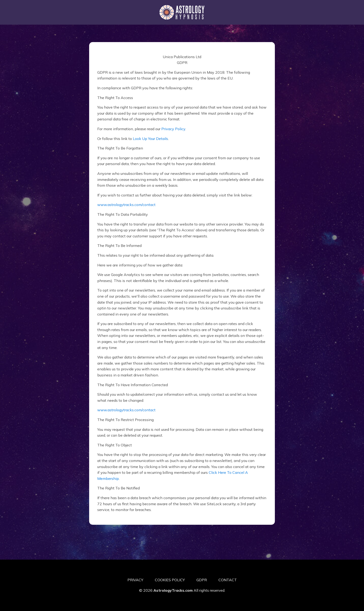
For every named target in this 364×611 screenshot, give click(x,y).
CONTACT (228, 580)
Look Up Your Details (150, 139)
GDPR (202, 580)
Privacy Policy (173, 129)
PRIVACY (135, 580)
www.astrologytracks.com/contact (126, 205)
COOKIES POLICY (170, 580)
